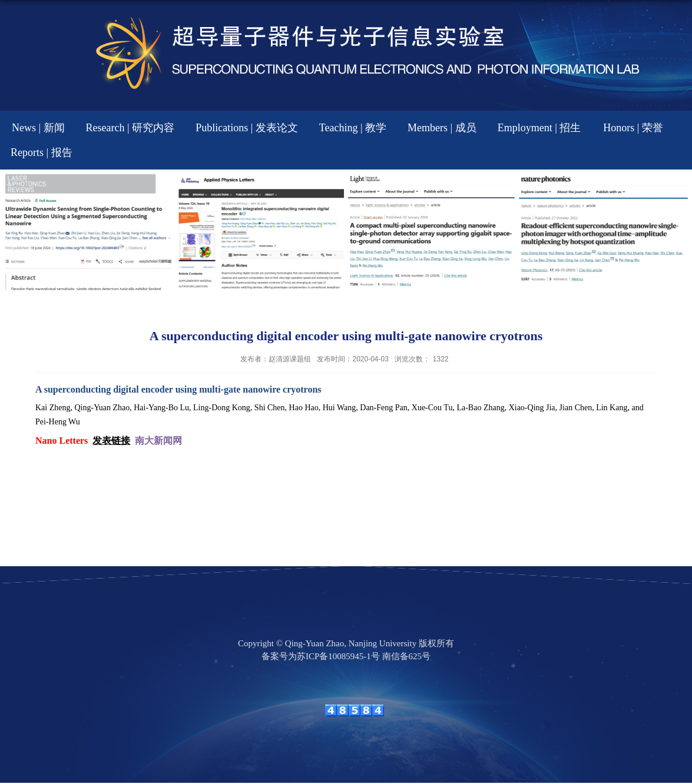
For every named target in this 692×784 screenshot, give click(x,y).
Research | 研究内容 (130, 128)
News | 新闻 (38, 128)
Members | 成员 (442, 128)
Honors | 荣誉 (633, 128)
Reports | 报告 (42, 152)
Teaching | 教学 (353, 128)
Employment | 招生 (539, 128)
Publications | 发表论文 (247, 128)
